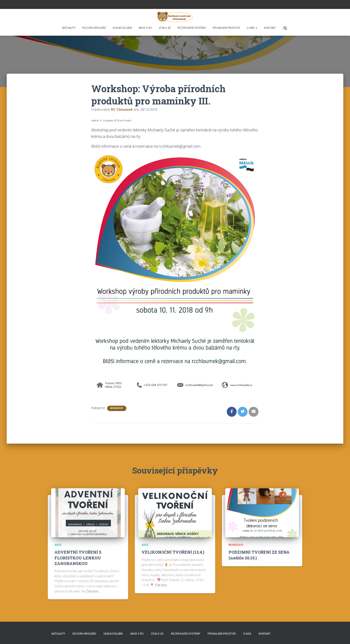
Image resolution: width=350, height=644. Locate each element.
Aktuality (69, 28)
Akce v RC (145, 28)
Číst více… (93, 591)
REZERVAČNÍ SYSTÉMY (192, 28)
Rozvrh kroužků (94, 28)
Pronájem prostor (226, 28)
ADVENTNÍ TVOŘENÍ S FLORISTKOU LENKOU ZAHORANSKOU (78, 558)
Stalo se (165, 28)
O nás (252, 28)
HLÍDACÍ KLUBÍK (122, 28)
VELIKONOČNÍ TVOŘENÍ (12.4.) (173, 552)
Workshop (117, 408)
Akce (58, 545)
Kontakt (270, 28)
